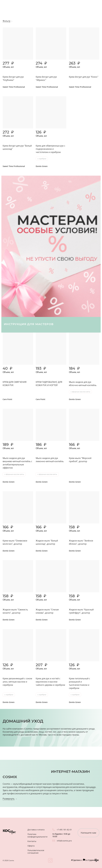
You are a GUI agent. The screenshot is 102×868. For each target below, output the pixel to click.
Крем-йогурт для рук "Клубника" (13, 78)
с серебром (42, 159)
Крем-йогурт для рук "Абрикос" (46, 78)
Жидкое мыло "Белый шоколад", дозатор (47, 542)
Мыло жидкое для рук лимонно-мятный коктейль (50, 460)
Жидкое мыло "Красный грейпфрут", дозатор (81, 611)
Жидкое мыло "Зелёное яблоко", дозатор (81, 542)
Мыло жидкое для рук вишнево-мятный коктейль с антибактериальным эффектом (17, 463)
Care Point (7, 399)
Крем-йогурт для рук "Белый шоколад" (17, 147)
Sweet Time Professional (14, 87)
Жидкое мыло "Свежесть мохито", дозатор (15, 611)
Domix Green (42, 166)
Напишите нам (88, 833)
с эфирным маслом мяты (80, 392)
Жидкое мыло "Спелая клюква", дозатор (47, 611)
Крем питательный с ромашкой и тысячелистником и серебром (79, 683)
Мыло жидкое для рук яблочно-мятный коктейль (83, 384)
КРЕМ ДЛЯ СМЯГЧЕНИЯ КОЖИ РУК (15, 384)
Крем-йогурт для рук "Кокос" (84, 77)
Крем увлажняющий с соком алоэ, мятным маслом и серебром (17, 682)
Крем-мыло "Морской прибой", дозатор (80, 460)
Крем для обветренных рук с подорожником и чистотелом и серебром (50, 149)
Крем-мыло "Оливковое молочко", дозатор (15, 542)
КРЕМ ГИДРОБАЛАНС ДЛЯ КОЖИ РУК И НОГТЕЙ (49, 384)
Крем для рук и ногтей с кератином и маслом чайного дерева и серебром (50, 682)
